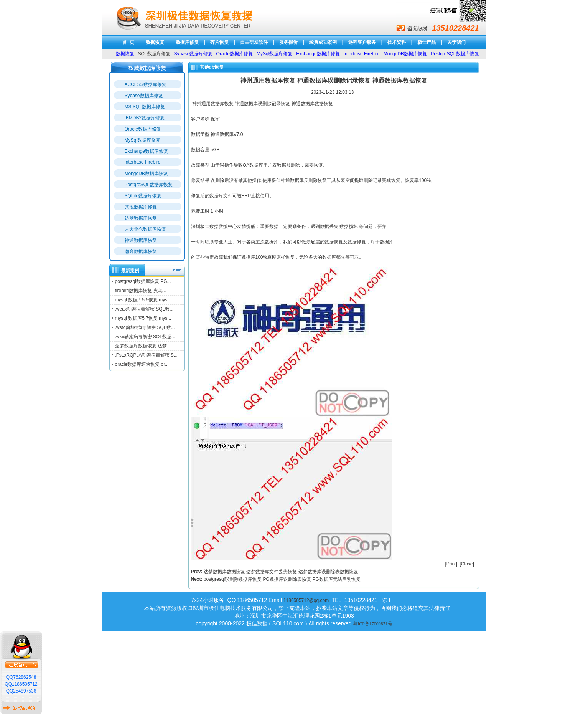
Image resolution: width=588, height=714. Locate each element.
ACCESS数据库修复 (146, 84)
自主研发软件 (254, 42)
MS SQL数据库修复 (145, 107)
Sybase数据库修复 (144, 96)
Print (451, 564)
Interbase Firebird (143, 162)
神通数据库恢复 (141, 240)
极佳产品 (427, 42)
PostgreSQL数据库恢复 (149, 185)
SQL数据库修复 (154, 54)
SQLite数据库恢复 (143, 196)
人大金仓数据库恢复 (145, 229)
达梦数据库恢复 (141, 218)
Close (467, 564)
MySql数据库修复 (142, 140)
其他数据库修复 (141, 207)
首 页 (128, 42)
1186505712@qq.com (306, 600)
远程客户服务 (362, 42)
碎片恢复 (219, 42)
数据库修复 (187, 42)
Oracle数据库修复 (143, 129)
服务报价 (288, 42)
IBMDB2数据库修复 (145, 118)
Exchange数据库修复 (146, 151)
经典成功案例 (323, 42)
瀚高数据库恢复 (141, 251)
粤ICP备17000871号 (373, 624)
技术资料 (397, 42)
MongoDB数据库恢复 (146, 174)
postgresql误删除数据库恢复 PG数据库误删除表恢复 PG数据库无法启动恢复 (282, 579)
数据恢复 (155, 42)
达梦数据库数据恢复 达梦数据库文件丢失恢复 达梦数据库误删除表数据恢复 (281, 572)
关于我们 (456, 42)
